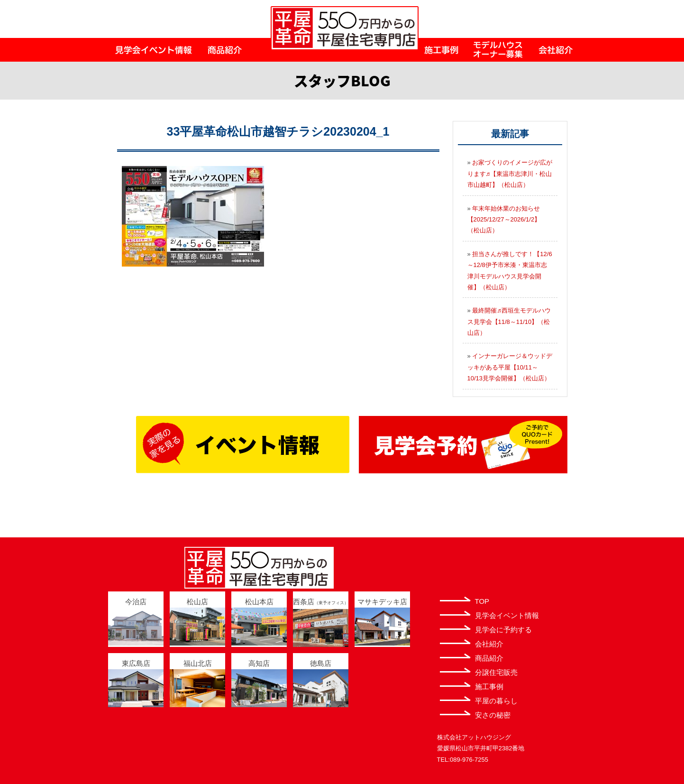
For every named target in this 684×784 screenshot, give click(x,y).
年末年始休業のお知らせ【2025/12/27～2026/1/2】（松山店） (504, 220)
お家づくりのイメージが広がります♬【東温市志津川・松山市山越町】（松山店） (510, 174)
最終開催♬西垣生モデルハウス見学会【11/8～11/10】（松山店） (509, 322)
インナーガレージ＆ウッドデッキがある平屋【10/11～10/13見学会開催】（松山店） (510, 367)
